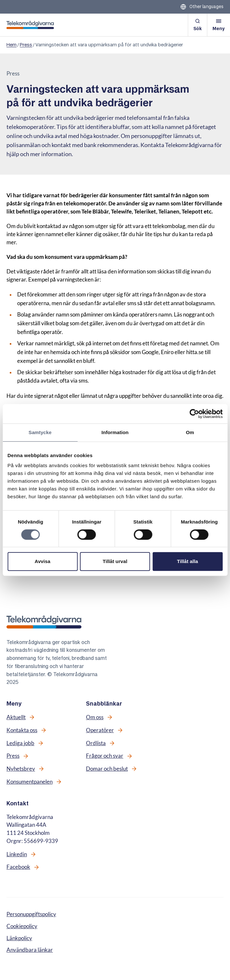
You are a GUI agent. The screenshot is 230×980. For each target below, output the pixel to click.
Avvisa (42, 561)
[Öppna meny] (219, 25)
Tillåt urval (115, 561)
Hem (12, 45)
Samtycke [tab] (40, 432)
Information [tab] (115, 432)
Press (26, 45)
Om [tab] (190, 432)
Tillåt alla (187, 561)
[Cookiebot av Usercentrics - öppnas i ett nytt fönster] (194, 414)
